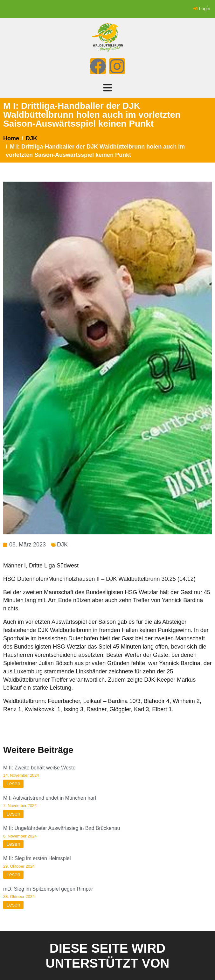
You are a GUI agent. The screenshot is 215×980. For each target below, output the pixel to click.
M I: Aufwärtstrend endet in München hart (50, 798)
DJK (62, 545)
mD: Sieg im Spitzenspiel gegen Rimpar (48, 889)
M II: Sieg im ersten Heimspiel (37, 858)
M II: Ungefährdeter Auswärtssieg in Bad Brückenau (62, 828)
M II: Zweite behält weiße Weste (39, 768)
